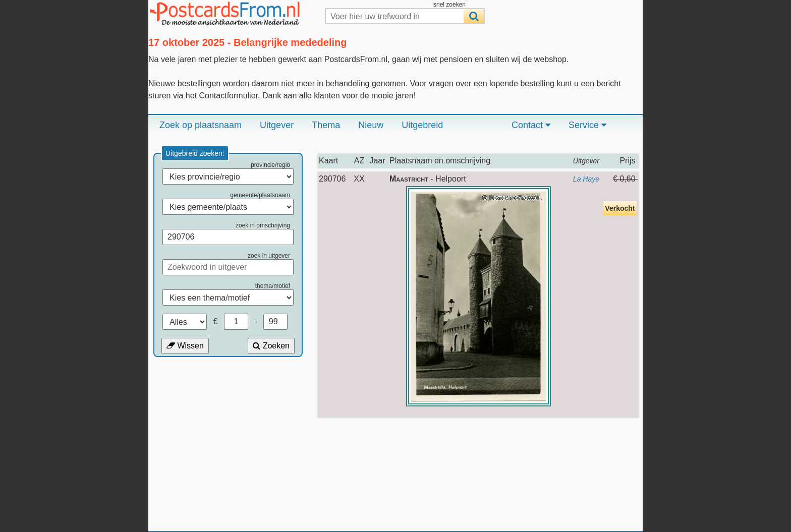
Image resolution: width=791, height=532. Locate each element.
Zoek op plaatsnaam (201, 125)
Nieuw (371, 125)
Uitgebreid (422, 125)
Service (587, 125)
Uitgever (277, 125)
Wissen (185, 346)
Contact (531, 125)
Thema (326, 125)
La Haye (586, 179)
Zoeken (271, 346)
